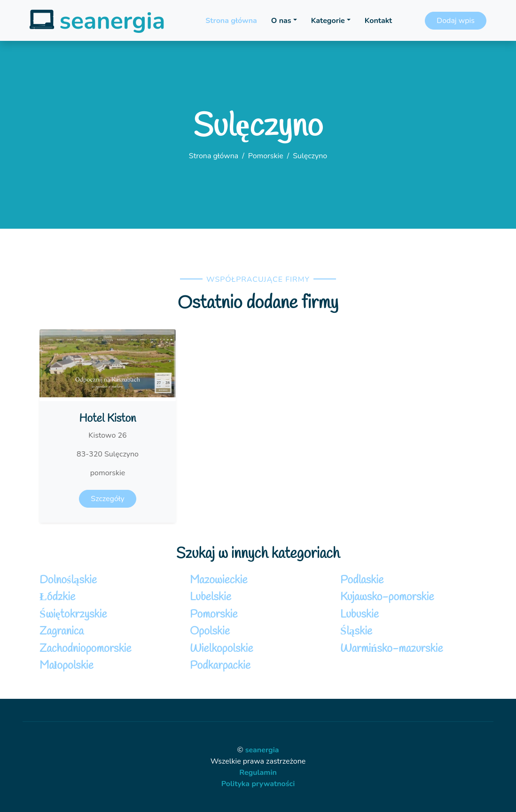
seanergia (262, 750)
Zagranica (62, 631)
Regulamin (258, 773)
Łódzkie (57, 597)
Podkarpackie (220, 666)
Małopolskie (66, 666)
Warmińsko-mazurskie (392, 649)
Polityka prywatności (258, 784)
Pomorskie (266, 156)
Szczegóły (107, 499)
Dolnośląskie (68, 580)
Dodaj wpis (456, 21)
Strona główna (231, 21)
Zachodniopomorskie (86, 649)
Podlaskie (362, 580)
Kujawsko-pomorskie (387, 597)
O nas (281, 21)
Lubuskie (360, 615)
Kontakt (378, 21)
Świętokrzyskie (73, 615)
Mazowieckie (219, 580)
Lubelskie (211, 597)
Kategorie (328, 21)
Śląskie (356, 631)
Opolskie (210, 631)
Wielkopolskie (221, 649)
